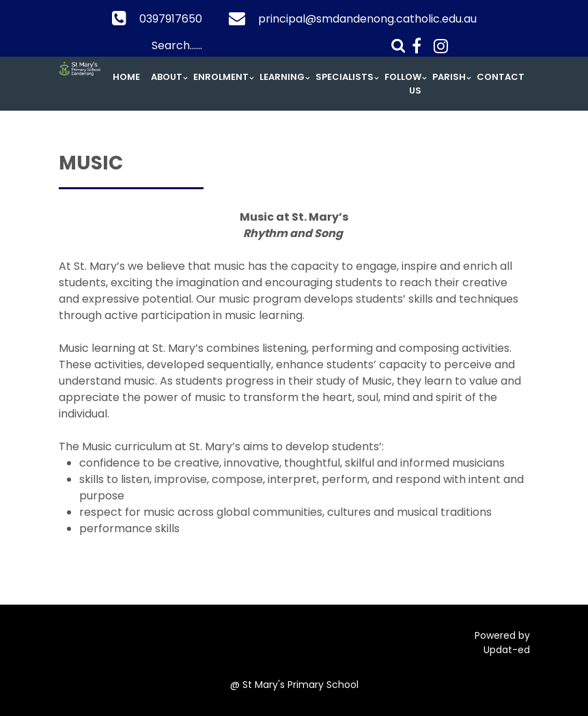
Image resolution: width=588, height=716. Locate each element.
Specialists (345, 77)
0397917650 (171, 19)
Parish (449, 77)
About (167, 77)
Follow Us (403, 84)
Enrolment (221, 77)
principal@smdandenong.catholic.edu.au (367, 19)
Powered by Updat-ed (502, 643)
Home (126, 77)
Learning (282, 77)
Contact (501, 77)
